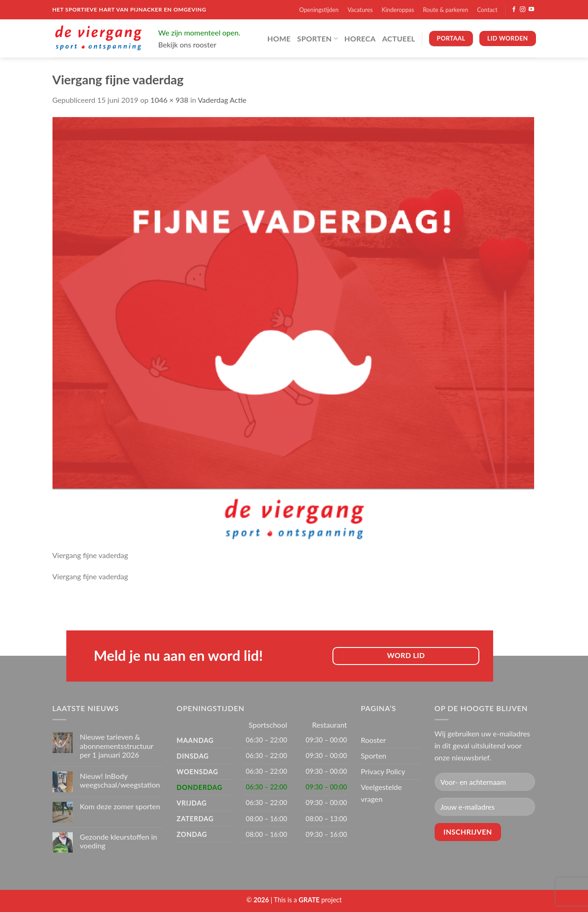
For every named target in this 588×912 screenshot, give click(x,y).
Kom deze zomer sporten (120, 806)
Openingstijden (319, 10)
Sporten (317, 38)
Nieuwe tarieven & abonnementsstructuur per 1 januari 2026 (116, 745)
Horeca (360, 38)
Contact (487, 10)
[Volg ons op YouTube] (531, 10)
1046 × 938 (169, 100)
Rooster (374, 740)
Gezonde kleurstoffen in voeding (118, 841)
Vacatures (360, 10)
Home (279, 38)
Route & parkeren (445, 10)
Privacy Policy (383, 771)
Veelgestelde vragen (381, 793)
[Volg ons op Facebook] (514, 10)
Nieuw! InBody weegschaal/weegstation (120, 780)
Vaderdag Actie (222, 100)
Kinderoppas (398, 10)
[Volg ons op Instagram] (523, 10)
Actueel (399, 38)
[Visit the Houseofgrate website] (309, 900)
